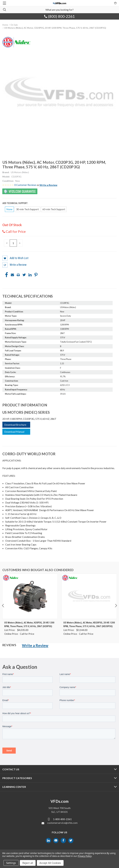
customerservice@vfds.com (62, 823)
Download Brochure (15, 425)
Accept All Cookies (50, 863)
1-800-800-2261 (62, 819)
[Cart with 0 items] (115, 3)
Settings (11, 863)
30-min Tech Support (27, 209)
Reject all (28, 863)
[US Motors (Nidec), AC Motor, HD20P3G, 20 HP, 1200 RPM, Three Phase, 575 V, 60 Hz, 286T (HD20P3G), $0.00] (89, 596)
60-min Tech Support (54, 209)
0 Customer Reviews (26, 185)
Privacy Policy (85, 856)
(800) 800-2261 (59, 16)
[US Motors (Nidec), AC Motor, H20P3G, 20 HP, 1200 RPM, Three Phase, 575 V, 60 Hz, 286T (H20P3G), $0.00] (30, 596)
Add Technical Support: (15, 203)
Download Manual (14, 432)
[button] (47, 185)
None (9, 209)
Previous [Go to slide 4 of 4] (3, 609)
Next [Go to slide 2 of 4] (116, 609)
